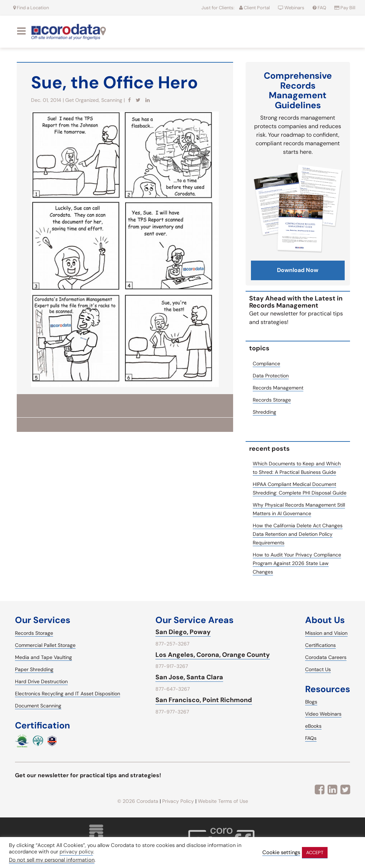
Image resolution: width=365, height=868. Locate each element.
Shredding (264, 412)
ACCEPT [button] (315, 853)
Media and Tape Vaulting (43, 657)
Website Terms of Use (223, 801)
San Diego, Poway (183, 632)
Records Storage (272, 400)
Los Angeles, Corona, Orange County (213, 655)
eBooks (313, 726)
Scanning (112, 100)
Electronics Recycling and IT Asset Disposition (68, 694)
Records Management (278, 388)
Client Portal (255, 8)
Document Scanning (38, 706)
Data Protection (271, 376)
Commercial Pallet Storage (45, 645)
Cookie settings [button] (281, 853)
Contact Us (318, 669)
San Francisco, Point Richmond (204, 700)
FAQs (311, 738)
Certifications (320, 645)
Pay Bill (345, 8)
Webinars (292, 8)
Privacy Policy (178, 801)
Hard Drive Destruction (41, 681)
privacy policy (76, 852)
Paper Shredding (34, 669)
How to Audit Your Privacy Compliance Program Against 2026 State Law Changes (297, 563)
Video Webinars (323, 714)
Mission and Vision (326, 633)
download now (298, 270)
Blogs (311, 702)
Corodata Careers (326, 657)
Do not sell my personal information (52, 860)
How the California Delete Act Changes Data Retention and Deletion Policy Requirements (298, 534)
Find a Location (31, 8)
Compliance (266, 364)
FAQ (320, 8)
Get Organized (82, 100)
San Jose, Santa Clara (189, 677)
